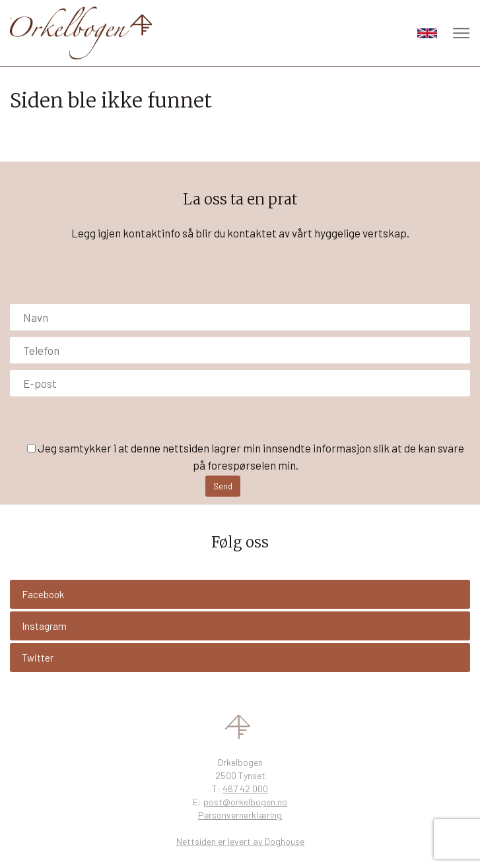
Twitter (38, 658)
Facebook (43, 594)
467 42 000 (245, 789)
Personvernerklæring (240, 815)
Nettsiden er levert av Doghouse (240, 841)
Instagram (44, 626)
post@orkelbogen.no (245, 802)
